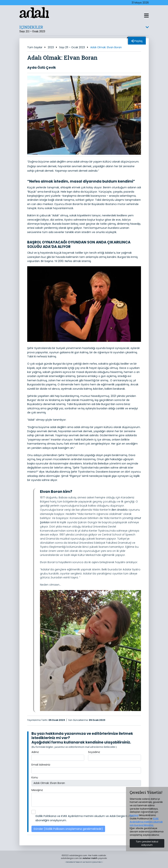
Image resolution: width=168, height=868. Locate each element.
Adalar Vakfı (90, 858)
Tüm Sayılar (35, 47)
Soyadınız (94, 752)
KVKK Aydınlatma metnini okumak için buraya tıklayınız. (146, 822)
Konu (35, 777)
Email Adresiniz (41, 765)
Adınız (35, 752)
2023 (51, 47)
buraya (134, 815)
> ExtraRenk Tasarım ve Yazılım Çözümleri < (84, 862)
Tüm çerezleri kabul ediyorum (147, 843)
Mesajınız (37, 790)
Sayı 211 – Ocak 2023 (72, 47)
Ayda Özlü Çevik (42, 67)
